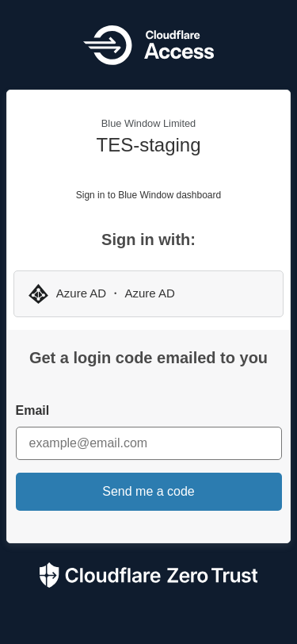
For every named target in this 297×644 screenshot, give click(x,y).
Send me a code (148, 491)
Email (33, 410)
